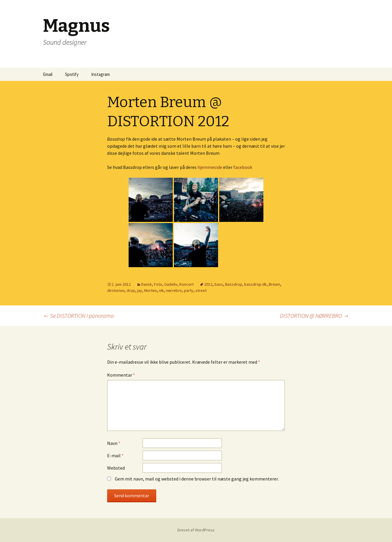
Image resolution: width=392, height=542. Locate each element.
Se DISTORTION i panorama (78, 316)
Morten (151, 290)
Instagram (101, 74)
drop (131, 290)
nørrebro (174, 290)
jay (140, 290)
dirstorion (116, 290)
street (201, 290)
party (189, 290)
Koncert (187, 284)
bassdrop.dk (255, 284)
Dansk (147, 284)
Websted (116, 468)
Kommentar (121, 375)
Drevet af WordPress (196, 530)
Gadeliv (171, 284)
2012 (208, 284)
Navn (114, 443)
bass (219, 284)
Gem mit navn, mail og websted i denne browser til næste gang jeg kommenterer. (197, 479)
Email (48, 74)
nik (161, 290)
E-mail (115, 455)
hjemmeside (210, 167)
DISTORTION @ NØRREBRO (314, 316)
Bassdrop (234, 284)
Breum (274, 284)
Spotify (72, 74)
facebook (243, 167)
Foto (158, 284)
